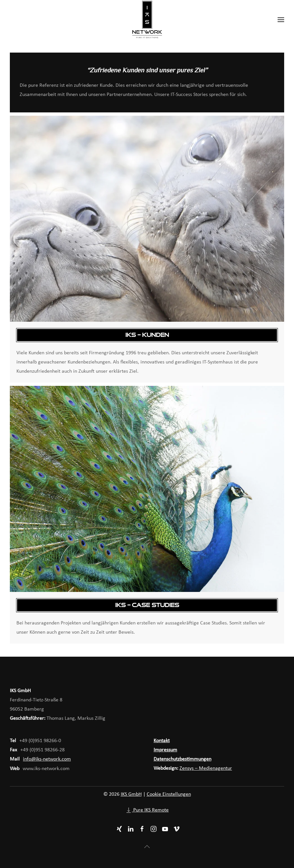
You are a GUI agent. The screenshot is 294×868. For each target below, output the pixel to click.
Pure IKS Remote (147, 810)
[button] (281, 20)
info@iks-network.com (47, 759)
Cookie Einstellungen (169, 794)
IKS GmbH (131, 794)
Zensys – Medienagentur (206, 768)
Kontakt (162, 741)
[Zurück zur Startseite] (147, 20)
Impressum (165, 750)
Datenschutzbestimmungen (182, 759)
